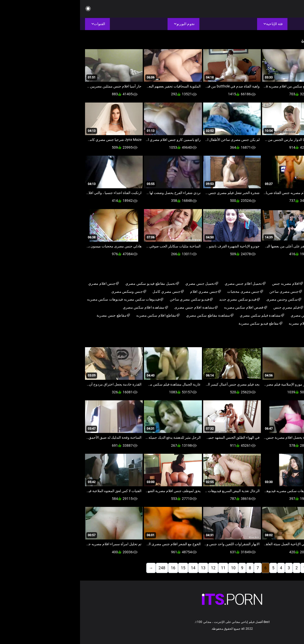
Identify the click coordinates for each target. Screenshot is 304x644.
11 (143, 568)
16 (93, 568)
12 (133, 568)
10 (153, 568)
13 (123, 568)
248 (82, 568)
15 (103, 568)
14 (113, 568)
